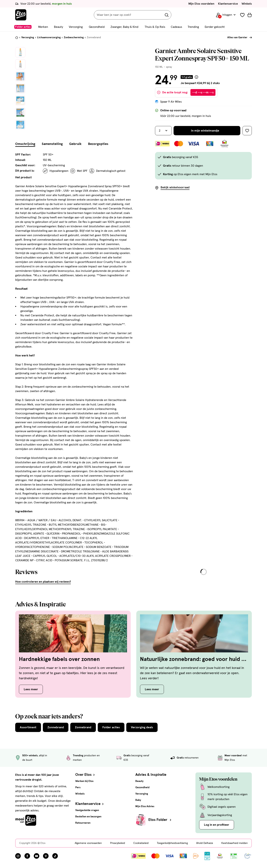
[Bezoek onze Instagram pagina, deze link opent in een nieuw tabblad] (18, 856)
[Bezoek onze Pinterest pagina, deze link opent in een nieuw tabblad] (46, 856)
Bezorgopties (98, 144)
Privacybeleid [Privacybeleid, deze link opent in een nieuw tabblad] (118, 843)
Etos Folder (160, 820)
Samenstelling (52, 144)
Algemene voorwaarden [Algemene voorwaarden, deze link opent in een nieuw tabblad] (88, 843)
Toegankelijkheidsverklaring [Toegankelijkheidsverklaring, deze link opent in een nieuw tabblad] (172, 843)
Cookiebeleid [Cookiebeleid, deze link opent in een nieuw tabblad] (141, 843)
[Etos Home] (21, 15)
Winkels (247, 4)
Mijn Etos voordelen (201, 4)
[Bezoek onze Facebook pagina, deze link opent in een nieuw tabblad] (27, 856)
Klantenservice (228, 4)
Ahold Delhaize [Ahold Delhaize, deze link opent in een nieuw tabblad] (205, 843)
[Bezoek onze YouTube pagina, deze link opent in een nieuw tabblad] (37, 856)
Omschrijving (25, 144)
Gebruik (75, 144)
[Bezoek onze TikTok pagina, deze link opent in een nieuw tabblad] (55, 856)
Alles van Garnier (237, 37)
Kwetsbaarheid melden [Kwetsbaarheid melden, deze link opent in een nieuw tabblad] (235, 843)
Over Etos (85, 775)
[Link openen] (207, 856)
